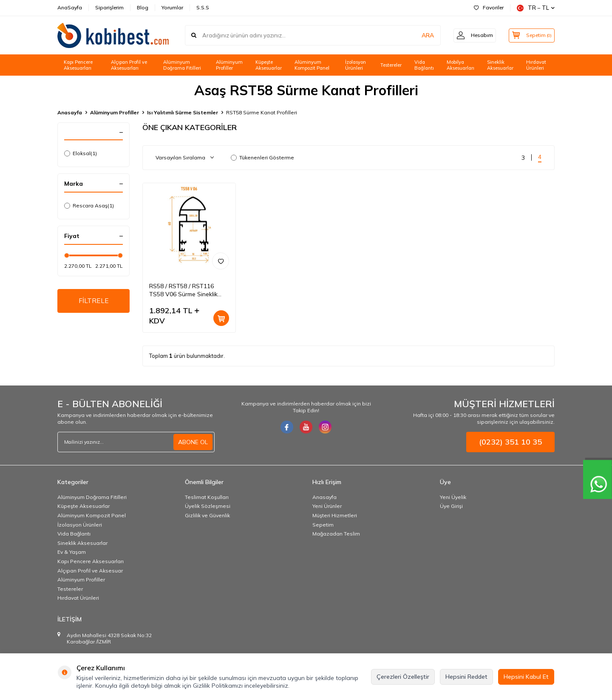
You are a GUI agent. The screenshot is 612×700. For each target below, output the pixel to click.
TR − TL (536, 8)
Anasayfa (70, 112)
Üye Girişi (451, 506)
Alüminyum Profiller (229, 65)
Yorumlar (172, 7)
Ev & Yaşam (72, 552)
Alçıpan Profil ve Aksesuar (90, 571)
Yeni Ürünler (327, 506)
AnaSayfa (70, 7)
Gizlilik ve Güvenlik (207, 515)
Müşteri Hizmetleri (335, 515)
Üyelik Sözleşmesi (208, 506)
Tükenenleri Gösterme (262, 157)
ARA (422, 35)
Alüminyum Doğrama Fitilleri (182, 65)
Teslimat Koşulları (207, 497)
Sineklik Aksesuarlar (500, 65)
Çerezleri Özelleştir (403, 677)
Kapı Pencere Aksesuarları (78, 65)
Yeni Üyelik (453, 497)
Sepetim (323, 525)
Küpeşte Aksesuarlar (269, 65)
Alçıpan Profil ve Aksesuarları (129, 65)
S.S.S (203, 7)
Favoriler (489, 7)
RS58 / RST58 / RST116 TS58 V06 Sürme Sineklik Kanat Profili (183, 290)
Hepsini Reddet (466, 677)
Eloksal (81, 153)
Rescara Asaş (89, 206)
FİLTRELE (94, 301)
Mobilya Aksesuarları (460, 65)
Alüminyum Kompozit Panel (312, 65)
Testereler (391, 65)
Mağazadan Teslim (336, 534)
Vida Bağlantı (424, 65)
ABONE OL (193, 442)
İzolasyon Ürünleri (356, 65)
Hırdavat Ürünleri (536, 65)
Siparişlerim (109, 7)
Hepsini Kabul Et (526, 677)
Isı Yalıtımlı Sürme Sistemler (183, 112)
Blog (143, 7)
